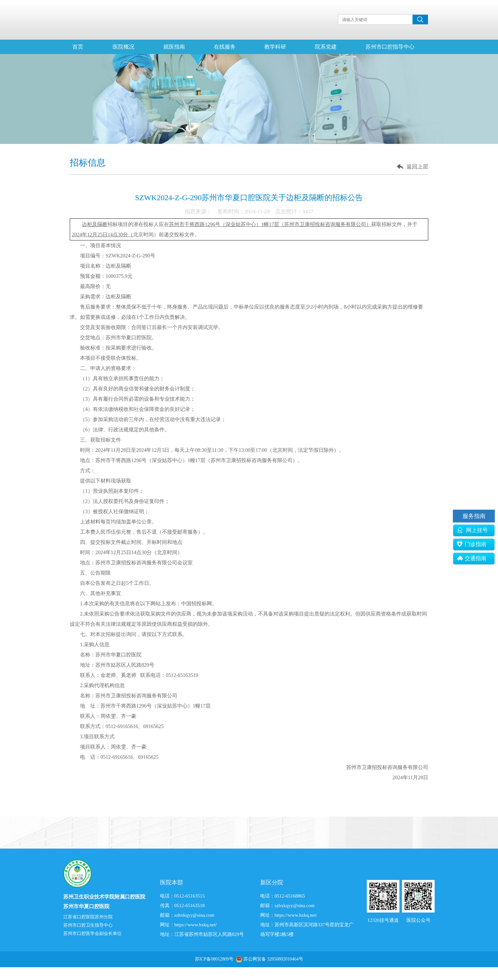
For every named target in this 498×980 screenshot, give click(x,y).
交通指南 (472, 558)
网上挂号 (472, 530)
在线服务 (225, 47)
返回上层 (417, 167)
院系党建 (326, 47)
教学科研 (275, 47)
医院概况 (124, 47)
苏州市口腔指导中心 (390, 47)
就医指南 (174, 47)
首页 (78, 47)
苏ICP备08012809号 (214, 959)
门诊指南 (472, 544)
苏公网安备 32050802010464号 (273, 959)
